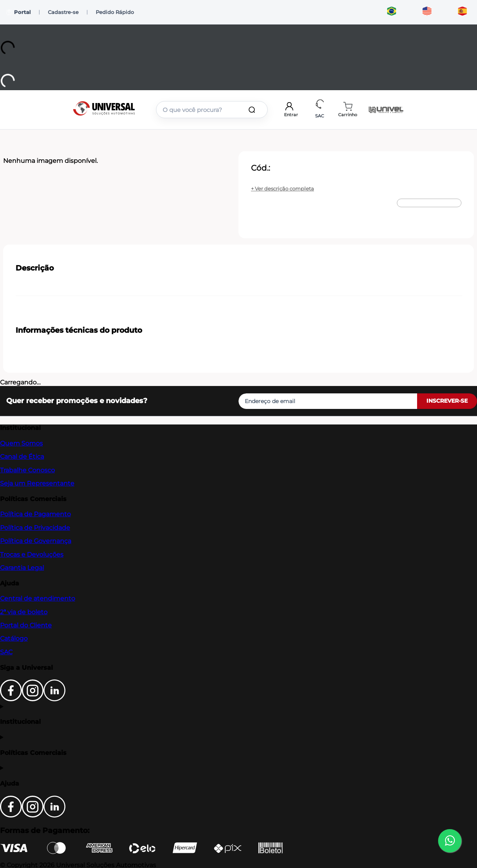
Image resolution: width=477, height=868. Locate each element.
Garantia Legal (22, 568)
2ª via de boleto (24, 612)
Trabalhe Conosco (27, 470)
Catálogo (14, 638)
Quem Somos (21, 443)
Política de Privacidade (35, 528)
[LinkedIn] (54, 699)
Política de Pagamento (35, 514)
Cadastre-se (63, 12)
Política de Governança (36, 541)
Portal (18, 12)
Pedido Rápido (115, 12)
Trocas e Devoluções (32, 555)
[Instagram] (33, 699)
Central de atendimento (38, 598)
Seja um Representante (37, 483)
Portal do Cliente (26, 625)
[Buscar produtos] (253, 110)
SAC (6, 652)
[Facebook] (11, 699)
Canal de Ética (22, 457)
